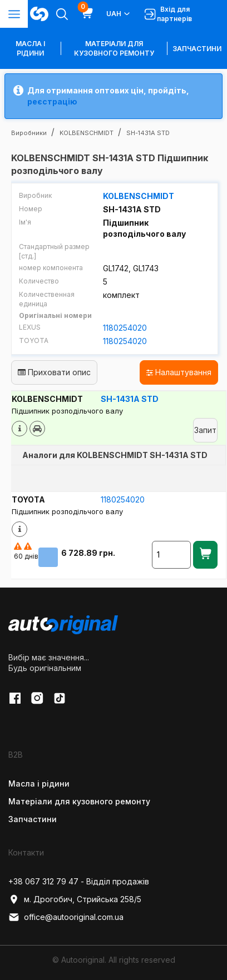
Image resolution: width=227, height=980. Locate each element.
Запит (205, 430)
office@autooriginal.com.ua (66, 917)
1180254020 (125, 328)
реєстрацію (52, 101)
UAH (119, 14)
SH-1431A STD (130, 399)
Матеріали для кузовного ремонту (114, 48)
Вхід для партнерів (168, 14)
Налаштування (179, 372)
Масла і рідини (39, 783)
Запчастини (197, 49)
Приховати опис (54, 372)
